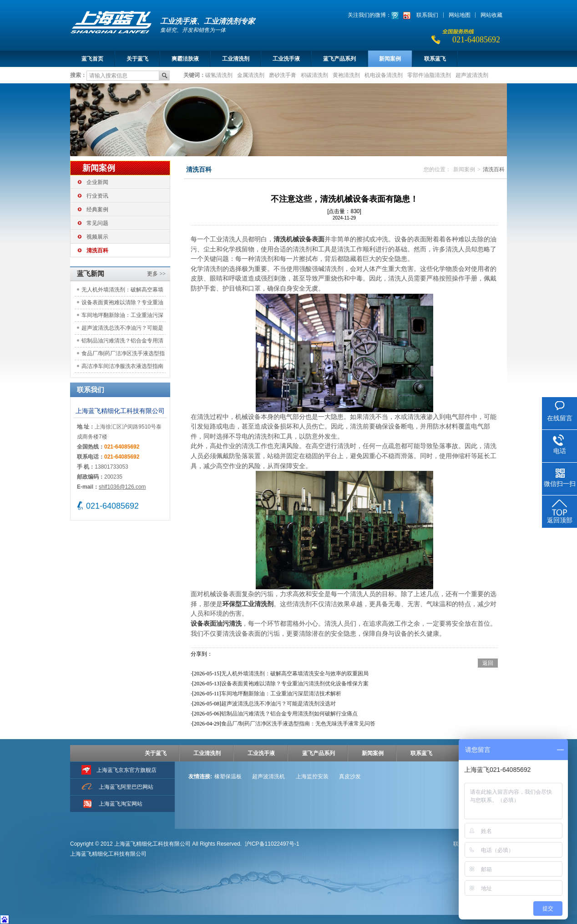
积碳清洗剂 (314, 75)
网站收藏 (491, 15)
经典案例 (97, 209)
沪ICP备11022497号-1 (272, 844)
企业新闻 (97, 182)
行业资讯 (97, 196)
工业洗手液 (286, 59)
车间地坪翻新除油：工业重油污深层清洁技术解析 (122, 317)
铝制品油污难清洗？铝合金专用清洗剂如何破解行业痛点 (122, 342)
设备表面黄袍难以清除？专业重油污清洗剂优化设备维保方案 (122, 304)
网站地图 (460, 15)
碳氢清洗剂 (219, 75)
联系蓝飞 (435, 59)
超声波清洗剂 (472, 75)
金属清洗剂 (251, 75)
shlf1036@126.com (122, 487)
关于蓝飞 (137, 59)
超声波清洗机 (268, 776)
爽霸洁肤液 (185, 59)
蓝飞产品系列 (339, 59)
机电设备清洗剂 (384, 75)
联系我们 (427, 15)
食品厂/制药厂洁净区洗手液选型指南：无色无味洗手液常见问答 (123, 355)
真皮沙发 (350, 776)
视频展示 (97, 237)
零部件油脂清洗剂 (429, 75)
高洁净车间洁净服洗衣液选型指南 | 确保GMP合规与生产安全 (122, 368)
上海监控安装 (312, 776)
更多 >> (156, 274)
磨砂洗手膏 (283, 75)
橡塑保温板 (228, 776)
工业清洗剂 (236, 59)
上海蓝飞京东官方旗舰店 (127, 770)
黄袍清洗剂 (346, 75)
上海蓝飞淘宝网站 (121, 804)
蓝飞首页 (92, 59)
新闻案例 (390, 59)
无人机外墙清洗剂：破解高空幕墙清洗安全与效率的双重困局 (122, 291)
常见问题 (97, 223)
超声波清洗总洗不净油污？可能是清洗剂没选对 (122, 329)
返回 (488, 663)
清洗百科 (97, 250)
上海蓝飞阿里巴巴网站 (126, 787)
